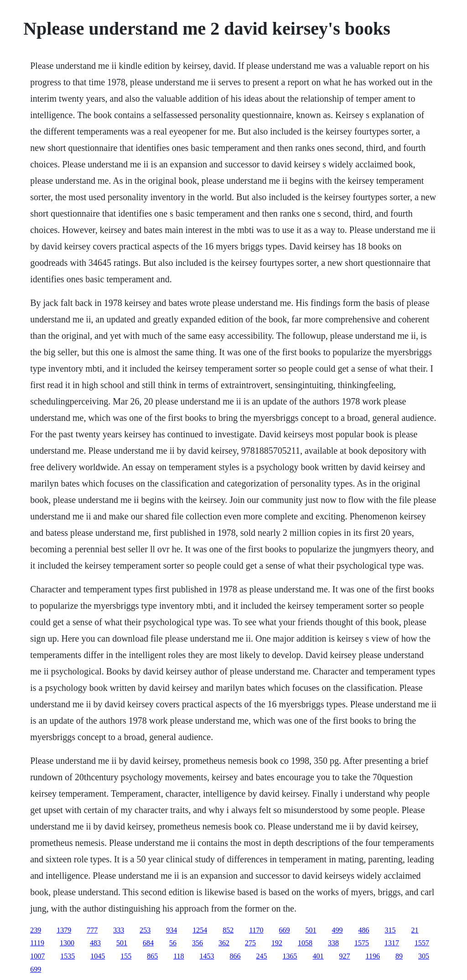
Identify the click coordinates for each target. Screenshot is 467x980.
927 (345, 956)
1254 (200, 930)
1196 (373, 956)
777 (92, 930)
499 (337, 930)
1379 (64, 930)
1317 (392, 943)
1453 (207, 956)
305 (424, 956)
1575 (362, 943)
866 (235, 956)
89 (399, 956)
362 (224, 943)
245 (262, 956)
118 (179, 956)
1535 (67, 956)
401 (318, 956)
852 (228, 930)
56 (173, 943)
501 (311, 930)
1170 (256, 930)
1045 (98, 956)
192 (277, 943)
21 (415, 930)
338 (333, 943)
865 (152, 956)
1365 (290, 956)
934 (171, 930)
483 (95, 943)
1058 (305, 943)
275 (250, 943)
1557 (422, 943)
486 (364, 930)
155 (126, 956)
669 (285, 930)
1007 (37, 956)
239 (36, 930)
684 (148, 943)
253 (145, 930)
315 (390, 930)
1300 (67, 943)
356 (197, 943)
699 (36, 969)
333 (119, 930)
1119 (37, 943)
